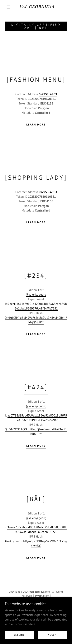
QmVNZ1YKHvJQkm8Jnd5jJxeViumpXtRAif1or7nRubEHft (36, 432)
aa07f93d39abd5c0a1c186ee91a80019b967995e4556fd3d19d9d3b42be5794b (37, 418)
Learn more (36, 125)
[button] (8, 7)
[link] (37, 7)
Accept (53, 640)
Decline (19, 640)
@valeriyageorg (36, 294)
